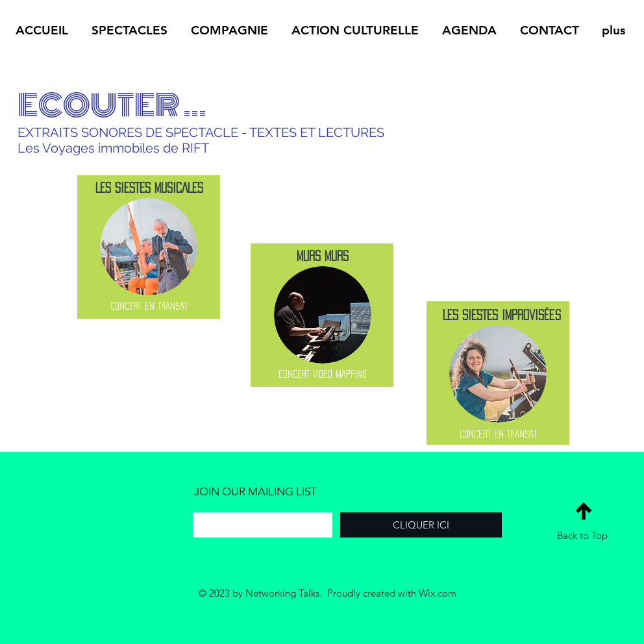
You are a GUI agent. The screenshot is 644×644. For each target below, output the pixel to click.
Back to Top (582, 535)
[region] (149, 247)
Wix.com (438, 593)
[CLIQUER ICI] (421, 525)
